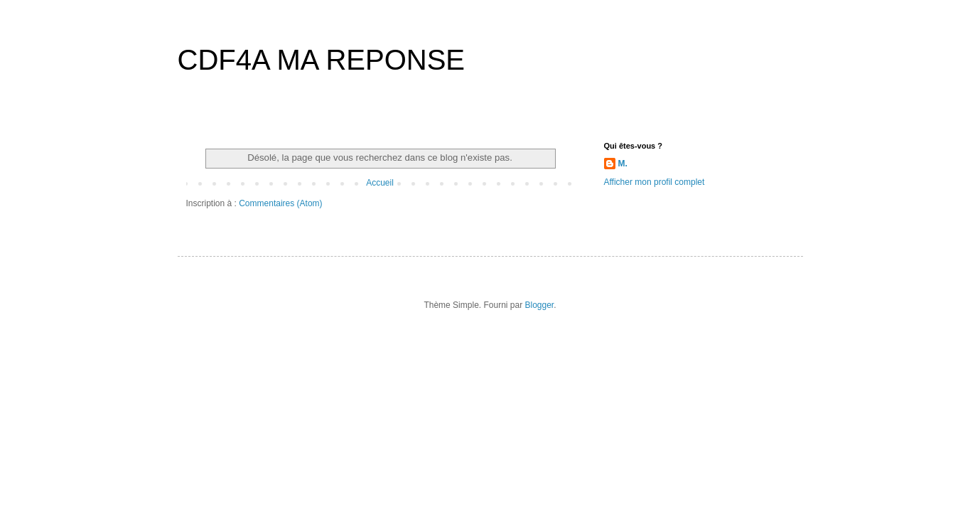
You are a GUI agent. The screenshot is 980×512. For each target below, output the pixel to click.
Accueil (380, 183)
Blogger (540, 305)
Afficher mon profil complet (655, 182)
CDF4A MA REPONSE (322, 60)
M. (623, 164)
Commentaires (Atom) (280, 203)
